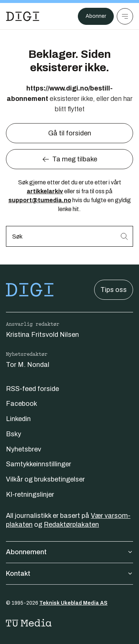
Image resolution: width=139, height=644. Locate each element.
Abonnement (69, 552)
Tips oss (114, 290)
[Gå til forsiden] (23, 16)
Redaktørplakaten (71, 525)
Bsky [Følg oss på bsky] (14, 434)
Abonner (96, 16)
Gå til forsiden (70, 133)
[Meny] (125, 16)
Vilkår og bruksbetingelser (45, 479)
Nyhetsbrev (24, 449)
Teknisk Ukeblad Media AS (73, 603)
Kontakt (69, 574)
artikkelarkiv (45, 191)
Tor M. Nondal (28, 365)
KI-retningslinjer (30, 494)
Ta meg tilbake (69, 159)
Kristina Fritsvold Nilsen (42, 335)
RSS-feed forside (32, 389)
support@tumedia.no (40, 200)
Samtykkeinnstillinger (39, 464)
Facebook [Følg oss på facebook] (21, 404)
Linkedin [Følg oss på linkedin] (18, 419)
